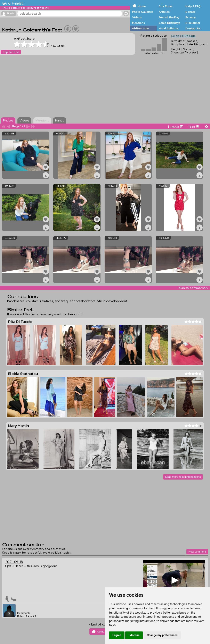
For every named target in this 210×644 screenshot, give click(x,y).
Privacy (191, 17)
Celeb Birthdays (169, 23)
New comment (197, 552)
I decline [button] (134, 635)
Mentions (138, 23)
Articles (164, 12)
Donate (190, 12)
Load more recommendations (183, 477)
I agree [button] (117, 635)
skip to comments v (193, 288)
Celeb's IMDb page (183, 36)
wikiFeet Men (140, 28)
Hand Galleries (169, 28)
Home (142, 6)
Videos (137, 17)
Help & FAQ (193, 6)
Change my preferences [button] (162, 635)
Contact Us (193, 28)
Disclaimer (193, 23)
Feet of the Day (169, 17)
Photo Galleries (143, 12)
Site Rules (166, 6)
